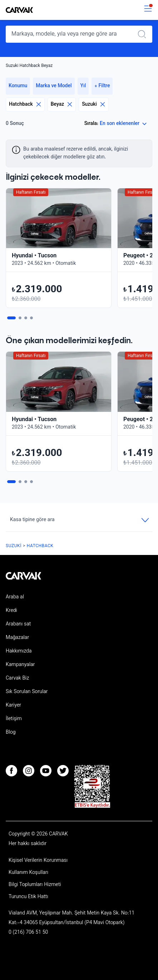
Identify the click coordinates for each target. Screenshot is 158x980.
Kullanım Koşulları (28, 873)
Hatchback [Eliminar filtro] (25, 104)
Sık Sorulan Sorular (27, 692)
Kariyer (13, 706)
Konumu (18, 86)
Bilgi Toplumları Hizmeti (35, 885)
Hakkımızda (19, 651)
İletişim (14, 719)
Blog (11, 733)
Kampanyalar (20, 665)
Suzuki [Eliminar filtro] (94, 104)
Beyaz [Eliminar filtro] (62, 104)
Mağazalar (17, 638)
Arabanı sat (18, 624)
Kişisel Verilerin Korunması (38, 861)
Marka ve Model (54, 86)
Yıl (83, 86)
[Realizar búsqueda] (144, 34)
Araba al (15, 597)
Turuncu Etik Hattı (28, 897)
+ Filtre (102, 86)
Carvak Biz (17, 678)
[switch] (148, 10)
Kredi (11, 611)
